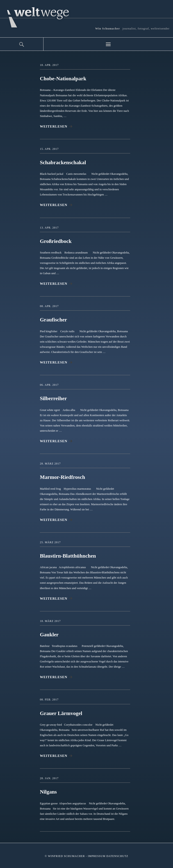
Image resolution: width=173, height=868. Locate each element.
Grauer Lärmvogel (62, 713)
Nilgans (49, 791)
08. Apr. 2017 (49, 306)
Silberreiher (54, 398)
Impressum (97, 855)
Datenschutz (117, 855)
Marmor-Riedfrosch (63, 477)
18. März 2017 (50, 620)
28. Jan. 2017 (49, 778)
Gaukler (49, 634)
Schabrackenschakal (64, 162)
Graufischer (54, 320)
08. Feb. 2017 (49, 699)
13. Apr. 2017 (49, 227)
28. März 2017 (50, 463)
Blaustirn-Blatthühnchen (69, 555)
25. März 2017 (50, 542)
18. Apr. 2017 (49, 65)
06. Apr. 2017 (49, 385)
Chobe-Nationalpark (64, 79)
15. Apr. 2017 (49, 149)
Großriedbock (56, 241)
